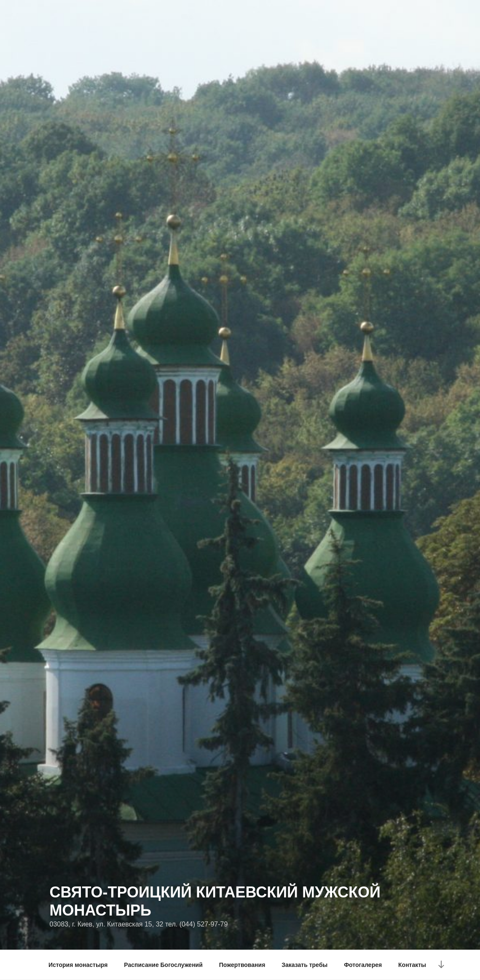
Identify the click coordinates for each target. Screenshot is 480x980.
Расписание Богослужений (163, 965)
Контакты (412, 965)
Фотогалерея (363, 965)
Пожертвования (242, 965)
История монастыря (78, 965)
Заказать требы (304, 965)
